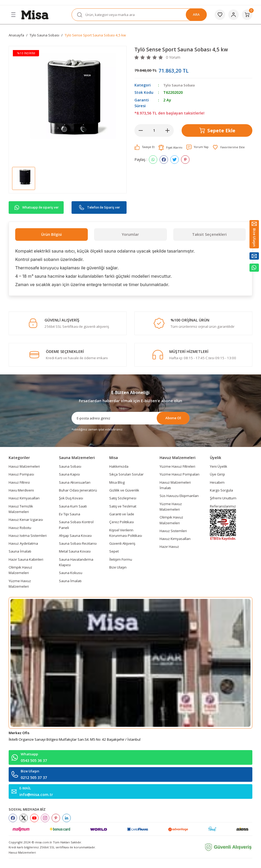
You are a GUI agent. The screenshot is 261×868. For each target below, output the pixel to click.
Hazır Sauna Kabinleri (26, 559)
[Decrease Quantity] (141, 130)
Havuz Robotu (20, 528)
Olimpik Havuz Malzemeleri (20, 570)
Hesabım (217, 482)
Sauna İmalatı (20, 551)
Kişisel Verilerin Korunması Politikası (126, 533)
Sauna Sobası (70, 466)
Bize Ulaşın (118, 567)
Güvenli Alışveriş (122, 543)
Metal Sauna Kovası (75, 551)
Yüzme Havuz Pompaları (180, 474)
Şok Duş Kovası (71, 498)
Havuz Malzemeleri (24, 466)
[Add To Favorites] (232, 147)
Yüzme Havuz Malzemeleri (20, 584)
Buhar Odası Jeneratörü (78, 490)
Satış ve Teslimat (123, 506)
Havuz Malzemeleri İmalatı (175, 485)
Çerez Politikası (122, 522)
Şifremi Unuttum (223, 498)
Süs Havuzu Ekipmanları (179, 496)
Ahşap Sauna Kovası (75, 536)
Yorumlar (130, 234)
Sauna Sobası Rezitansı (78, 543)
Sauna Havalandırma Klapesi (76, 562)
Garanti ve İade (122, 514)
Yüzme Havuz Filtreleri (177, 466)
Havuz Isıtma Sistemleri (28, 536)
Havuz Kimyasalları (24, 498)
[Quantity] (154, 130)
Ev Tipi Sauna (70, 514)
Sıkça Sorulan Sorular (126, 474)
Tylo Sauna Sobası (180, 85)
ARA (196, 14)
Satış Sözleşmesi (123, 498)
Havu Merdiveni (21, 490)
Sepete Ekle (217, 130)
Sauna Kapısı (69, 474)
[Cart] (247, 15)
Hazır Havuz (169, 547)
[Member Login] (233, 15)
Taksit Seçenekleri (209, 234)
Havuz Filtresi (19, 482)
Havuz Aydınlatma (23, 543)
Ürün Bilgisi (51, 234)
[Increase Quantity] (167, 130)
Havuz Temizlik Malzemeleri (21, 509)
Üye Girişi (217, 474)
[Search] (139, 15)
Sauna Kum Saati (73, 506)
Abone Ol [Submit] (173, 418)
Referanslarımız (223, 506)
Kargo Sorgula (221, 490)
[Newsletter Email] (130, 418)
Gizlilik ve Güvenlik (124, 490)
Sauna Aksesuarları (75, 482)
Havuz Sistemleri (173, 531)
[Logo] (35, 14)
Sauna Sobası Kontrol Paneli (76, 525)
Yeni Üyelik (219, 466)
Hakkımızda (119, 466)
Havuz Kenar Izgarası (26, 520)
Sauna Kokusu (71, 573)
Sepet (114, 551)
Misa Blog (117, 482)
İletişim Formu (121, 559)
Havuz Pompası (21, 474)
